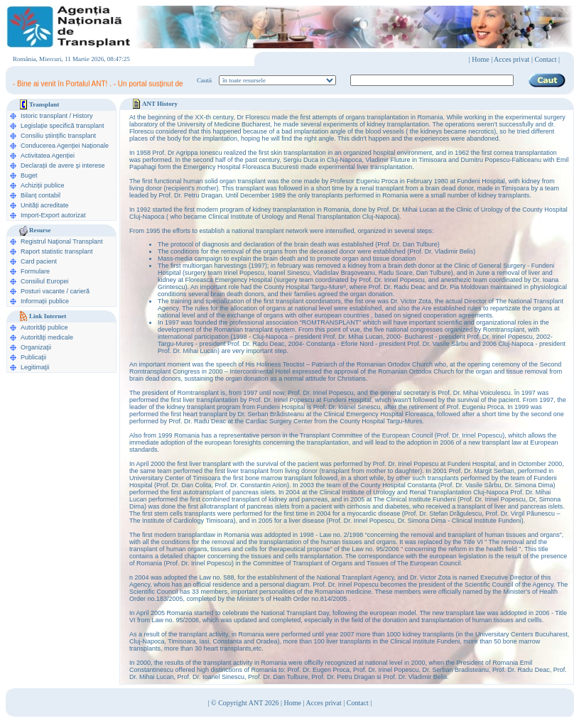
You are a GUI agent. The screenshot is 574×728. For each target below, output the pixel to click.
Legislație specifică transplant (63, 126)
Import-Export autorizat (53, 215)
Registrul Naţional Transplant (62, 241)
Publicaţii (33, 357)
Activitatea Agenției (48, 156)
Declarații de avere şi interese (63, 165)
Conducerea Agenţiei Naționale (65, 146)
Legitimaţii (35, 367)
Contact (358, 703)
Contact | (547, 59)
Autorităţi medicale (47, 337)
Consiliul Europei (45, 281)
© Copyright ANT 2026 (246, 703)
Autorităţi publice (44, 327)
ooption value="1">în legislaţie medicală (277, 80)
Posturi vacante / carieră (55, 291)
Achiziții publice (43, 185)
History (83, 116)
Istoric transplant (44, 116)
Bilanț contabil (40, 195)
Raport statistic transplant (57, 251)
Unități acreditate (45, 205)
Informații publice (45, 301)
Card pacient (39, 261)
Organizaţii (36, 347)
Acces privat (511, 59)
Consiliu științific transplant (58, 136)
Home (480, 59)
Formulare (35, 271)
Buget (29, 175)
